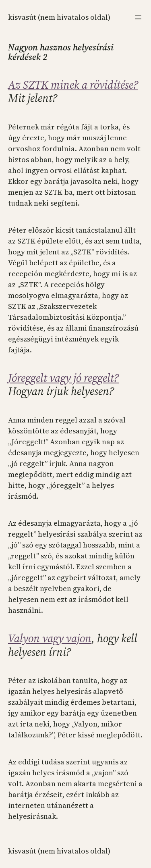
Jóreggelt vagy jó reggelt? (63, 378)
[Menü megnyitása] (138, 17)
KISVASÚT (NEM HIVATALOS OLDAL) (59, 17)
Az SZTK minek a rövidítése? (73, 85)
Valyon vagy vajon (50, 638)
